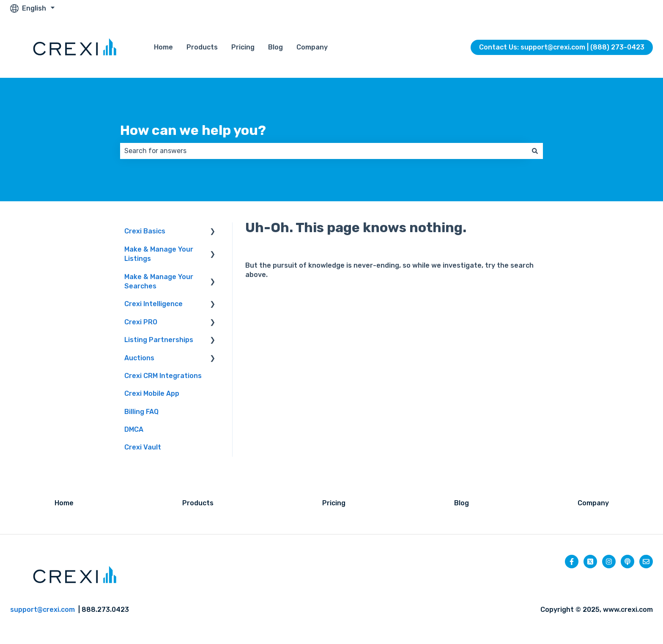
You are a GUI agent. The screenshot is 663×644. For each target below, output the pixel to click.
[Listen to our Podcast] (627, 562)
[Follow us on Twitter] (590, 562)
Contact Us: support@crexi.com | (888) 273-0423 (562, 47)
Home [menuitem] (64, 503)
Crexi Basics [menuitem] (145, 231)
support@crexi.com (42, 610)
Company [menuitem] (593, 503)
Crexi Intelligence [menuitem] (153, 304)
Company (312, 47)
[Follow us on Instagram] (609, 562)
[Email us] (646, 562)
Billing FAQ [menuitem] (141, 412)
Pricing (243, 47)
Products (202, 47)
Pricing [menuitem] (334, 503)
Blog (275, 47)
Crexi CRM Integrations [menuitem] (163, 376)
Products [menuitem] (198, 503)
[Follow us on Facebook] (572, 562)
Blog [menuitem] (462, 503)
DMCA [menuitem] (134, 429)
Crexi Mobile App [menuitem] (152, 393)
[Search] (535, 151)
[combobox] (323, 151)
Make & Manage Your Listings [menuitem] (159, 254)
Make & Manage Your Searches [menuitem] (159, 281)
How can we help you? (193, 130)
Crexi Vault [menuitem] (143, 447)
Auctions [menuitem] (139, 358)
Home (163, 47)
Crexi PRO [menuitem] (141, 322)
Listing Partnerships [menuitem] (159, 340)
